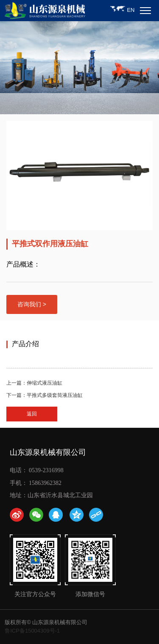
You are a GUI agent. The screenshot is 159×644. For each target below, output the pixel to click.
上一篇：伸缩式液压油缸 (34, 383)
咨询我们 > (32, 304)
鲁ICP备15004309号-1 (32, 631)
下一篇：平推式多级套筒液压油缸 (45, 395)
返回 (32, 414)
